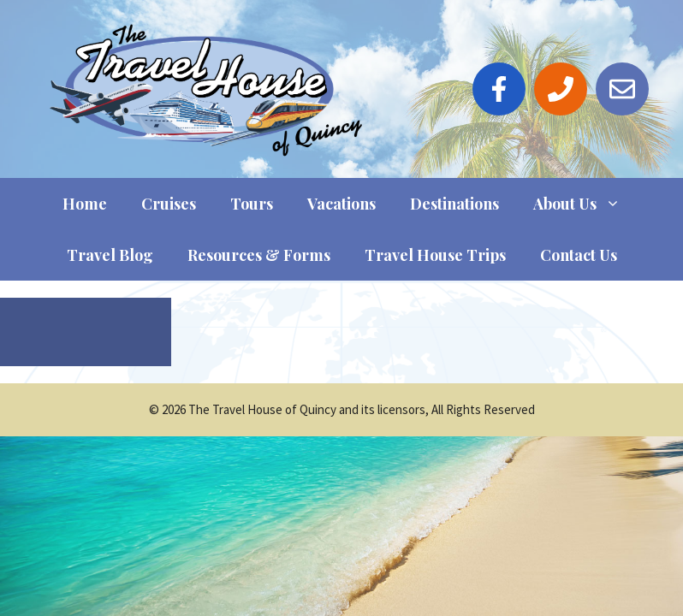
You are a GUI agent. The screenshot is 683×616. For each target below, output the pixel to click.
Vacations (341, 204)
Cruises (169, 204)
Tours (252, 204)
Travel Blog (110, 255)
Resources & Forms (259, 255)
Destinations (454, 204)
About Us (585, 204)
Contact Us (579, 255)
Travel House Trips (435, 255)
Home (85, 204)
